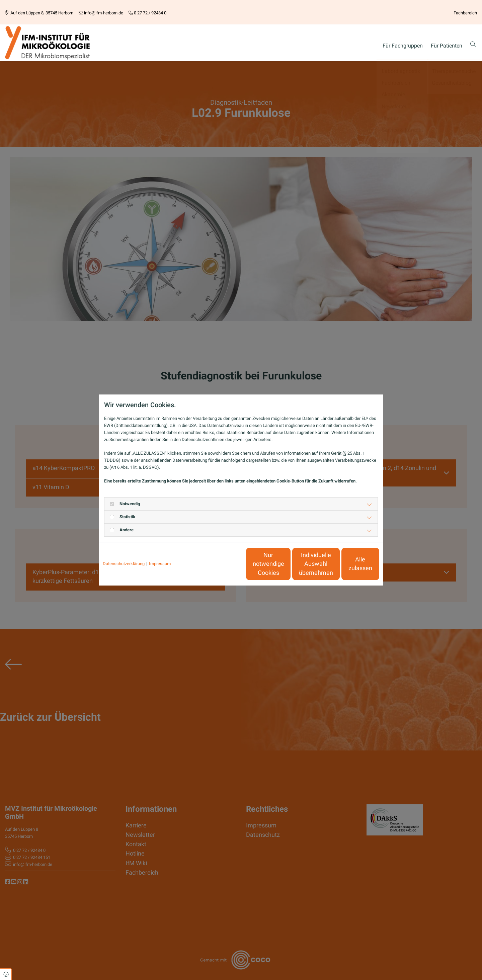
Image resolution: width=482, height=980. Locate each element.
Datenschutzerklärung (124, 564)
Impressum (160, 564)
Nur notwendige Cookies (221, 564)
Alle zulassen (348, 564)
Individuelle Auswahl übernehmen (285, 564)
